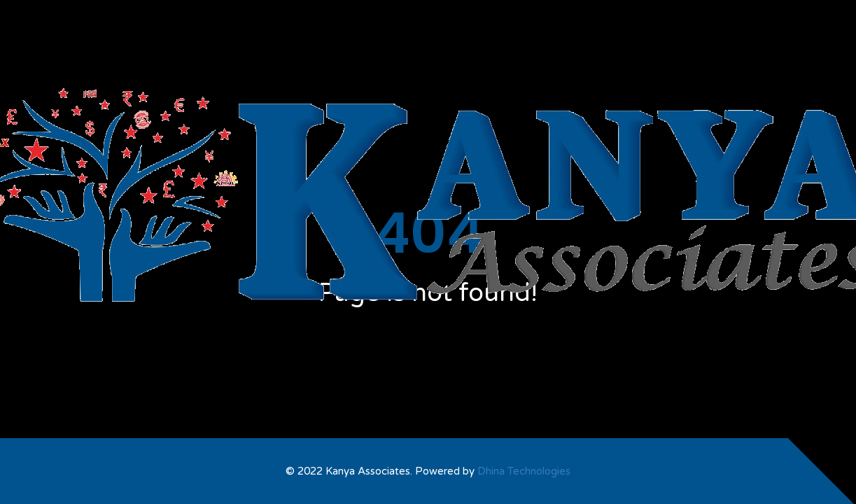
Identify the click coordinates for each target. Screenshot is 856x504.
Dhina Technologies (524, 471)
